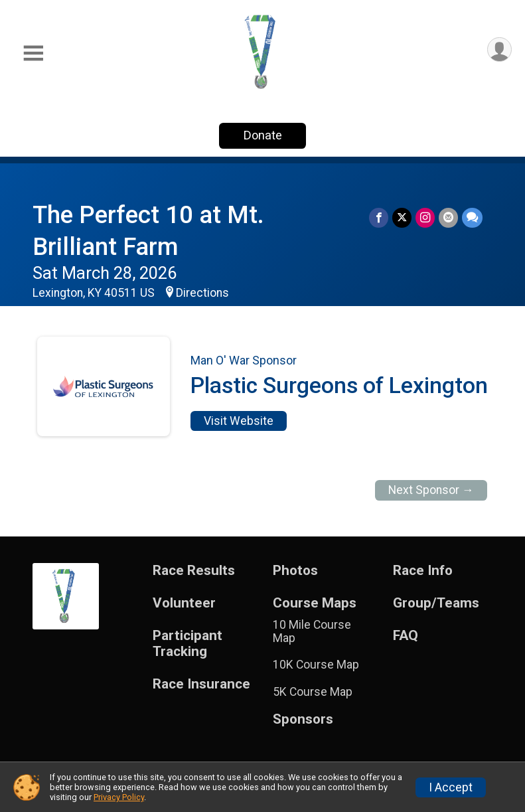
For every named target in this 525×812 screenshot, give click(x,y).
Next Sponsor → (431, 490)
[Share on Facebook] (379, 217)
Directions (202, 293)
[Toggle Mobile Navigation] (33, 53)
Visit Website (239, 421)
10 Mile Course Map (312, 631)
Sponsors (303, 719)
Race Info (423, 571)
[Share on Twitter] (402, 217)
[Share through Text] (472, 217)
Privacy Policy (119, 797)
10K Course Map (316, 665)
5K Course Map (313, 692)
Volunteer (184, 603)
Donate (263, 135)
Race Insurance (201, 684)
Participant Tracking (187, 644)
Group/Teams (436, 603)
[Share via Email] (448, 217)
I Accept (451, 787)
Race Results (194, 571)
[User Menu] (499, 49)
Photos (295, 571)
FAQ (406, 636)
